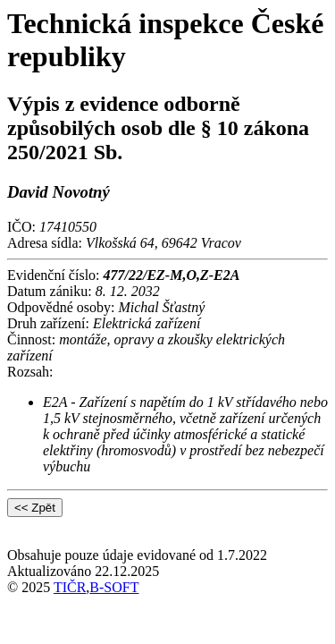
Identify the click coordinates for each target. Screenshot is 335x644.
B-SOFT (114, 587)
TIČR (70, 587)
